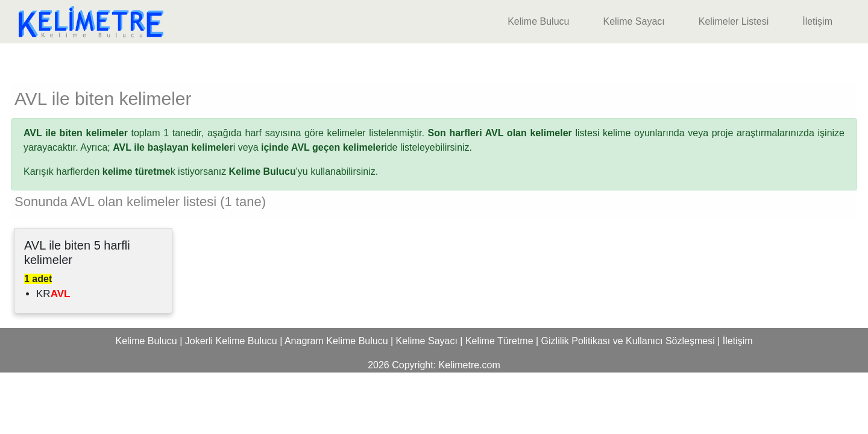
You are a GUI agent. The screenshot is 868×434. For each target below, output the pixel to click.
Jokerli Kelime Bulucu (231, 341)
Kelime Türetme (499, 341)
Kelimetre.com (470, 365)
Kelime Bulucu (538, 21)
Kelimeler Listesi (734, 21)
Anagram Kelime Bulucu (336, 341)
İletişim (817, 21)
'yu (269, 171)
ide (329, 147)
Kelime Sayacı (634, 21)
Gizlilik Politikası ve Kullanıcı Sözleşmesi (628, 341)
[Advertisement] (434, 61)
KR (53, 294)
